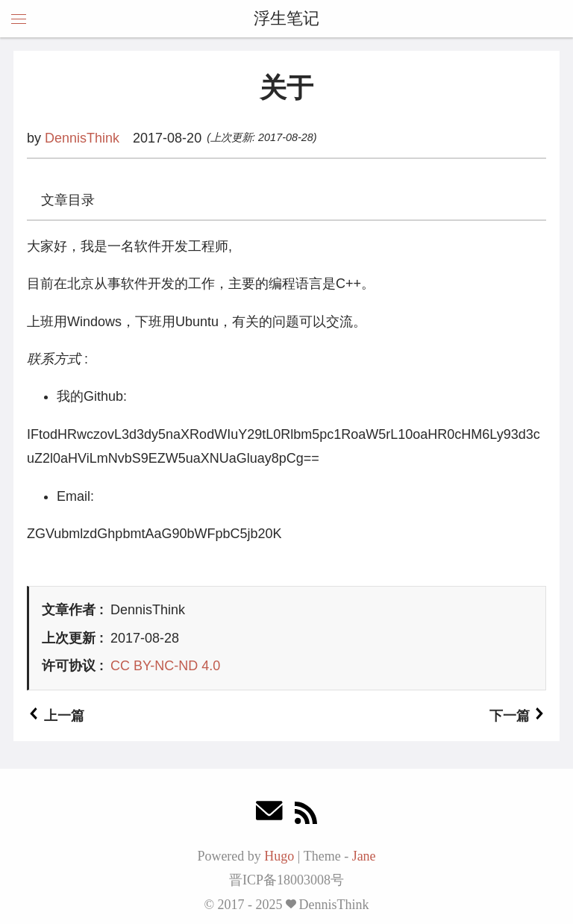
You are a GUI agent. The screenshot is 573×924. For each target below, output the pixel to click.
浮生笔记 (286, 18)
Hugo (279, 856)
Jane (364, 856)
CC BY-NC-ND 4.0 (165, 666)
